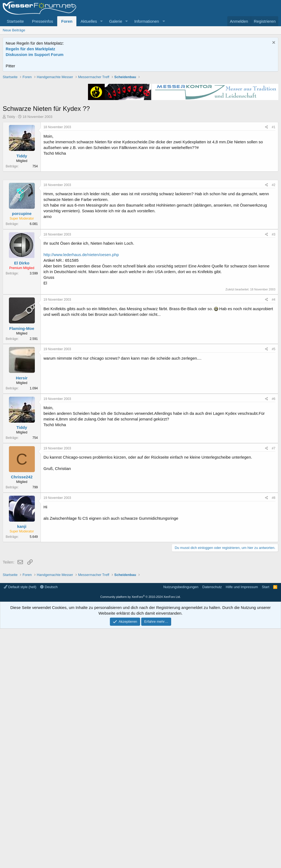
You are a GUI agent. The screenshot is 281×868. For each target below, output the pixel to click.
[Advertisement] (141, 112)
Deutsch (49, 826)
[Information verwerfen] (273, 43)
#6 (274, 561)
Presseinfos (42, 21)
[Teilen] (267, 204)
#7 (274, 611)
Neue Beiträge (14, 30)
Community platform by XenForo (141, 836)
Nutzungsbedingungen (181, 826)
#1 (274, 204)
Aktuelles (89, 21)
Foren (67, 21)
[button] (101, 21)
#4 (274, 462)
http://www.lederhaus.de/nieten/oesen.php (81, 417)
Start (265, 826)
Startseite (15, 21)
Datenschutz (212, 826)
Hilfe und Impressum (242, 826)
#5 (274, 511)
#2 (274, 347)
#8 (274, 660)
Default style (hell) (20, 826)
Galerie (116, 21)
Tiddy (11, 194)
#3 (274, 397)
